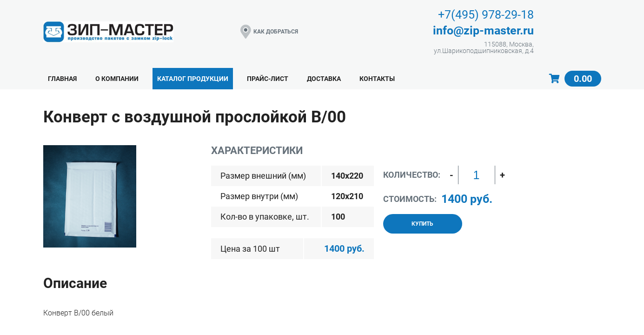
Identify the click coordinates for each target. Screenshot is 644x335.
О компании (117, 79)
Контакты (377, 79)
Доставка (324, 79)
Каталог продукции (193, 79)
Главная (62, 79)
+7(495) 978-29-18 (486, 15)
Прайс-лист (268, 79)
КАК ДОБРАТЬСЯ (269, 32)
